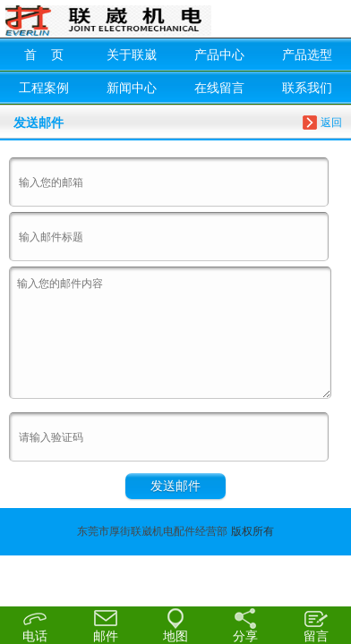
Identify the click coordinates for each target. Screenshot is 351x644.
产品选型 (307, 55)
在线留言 (219, 88)
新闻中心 (132, 88)
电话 (35, 625)
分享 (245, 624)
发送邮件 (175, 486)
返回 (331, 123)
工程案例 (44, 88)
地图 (175, 624)
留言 (316, 624)
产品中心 (219, 55)
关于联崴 (132, 55)
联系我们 (307, 88)
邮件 (105, 624)
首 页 (44, 55)
